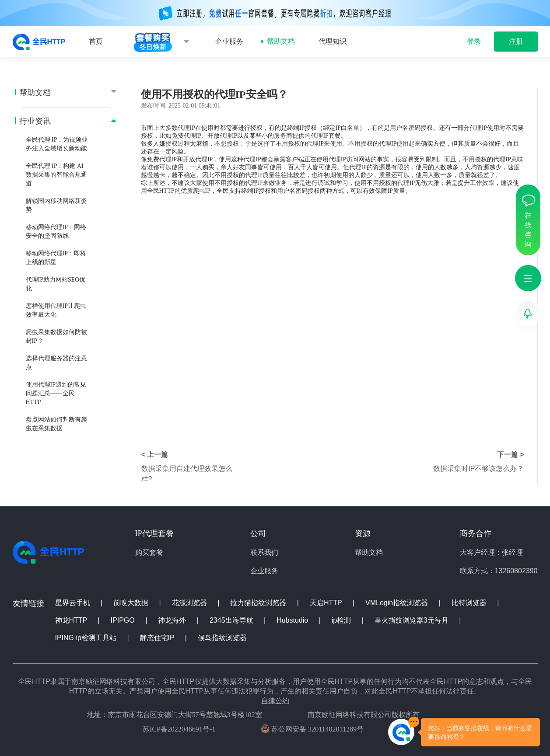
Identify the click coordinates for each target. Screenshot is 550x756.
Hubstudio (293, 620)
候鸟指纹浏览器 (222, 638)
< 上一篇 (155, 455)
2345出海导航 (232, 620)
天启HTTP (327, 603)
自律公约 (275, 701)
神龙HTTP (72, 620)
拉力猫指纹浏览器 (259, 603)
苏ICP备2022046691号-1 (179, 729)
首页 (96, 41)
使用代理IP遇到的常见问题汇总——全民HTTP (56, 393)
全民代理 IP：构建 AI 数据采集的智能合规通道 (56, 175)
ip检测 (342, 620)
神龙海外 (173, 620)
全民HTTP (161, 191)
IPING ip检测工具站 (87, 638)
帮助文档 (281, 41)
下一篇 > (511, 455)
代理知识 (333, 41)
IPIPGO (124, 620)
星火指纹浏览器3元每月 (412, 620)
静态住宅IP (158, 638)
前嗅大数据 (132, 603)
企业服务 (229, 41)
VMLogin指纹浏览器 (398, 603)
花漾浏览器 (190, 603)
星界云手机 (74, 603)
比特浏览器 (470, 603)
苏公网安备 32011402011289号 (312, 728)
